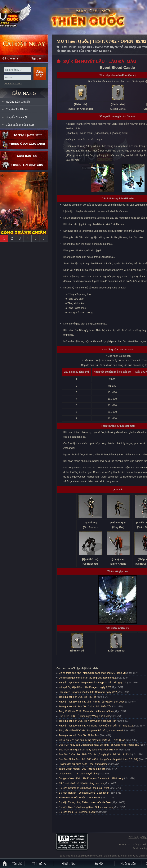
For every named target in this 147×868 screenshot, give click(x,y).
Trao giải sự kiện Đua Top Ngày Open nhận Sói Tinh (87, 721)
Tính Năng (39, 863)
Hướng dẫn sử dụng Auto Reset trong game (83, 764)
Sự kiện (100, 863)
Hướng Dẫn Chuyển (18, 102)
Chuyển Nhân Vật (16, 117)
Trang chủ (58, 47)
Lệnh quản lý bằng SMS (20, 125)
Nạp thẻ (36, 58)
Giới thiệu (134, 837)
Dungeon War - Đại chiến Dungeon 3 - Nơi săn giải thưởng (91, 778)
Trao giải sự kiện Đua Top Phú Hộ (78, 697)
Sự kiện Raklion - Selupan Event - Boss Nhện (84, 793)
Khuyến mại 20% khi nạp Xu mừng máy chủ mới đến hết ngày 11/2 (96, 726)
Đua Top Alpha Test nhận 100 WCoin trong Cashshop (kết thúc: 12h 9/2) (98, 759)
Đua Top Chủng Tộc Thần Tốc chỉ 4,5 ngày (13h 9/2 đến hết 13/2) (95, 754)
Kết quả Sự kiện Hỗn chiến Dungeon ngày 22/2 (85, 687)
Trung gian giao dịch (24, 145)
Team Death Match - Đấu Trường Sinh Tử (82, 769)
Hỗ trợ (24, 135)
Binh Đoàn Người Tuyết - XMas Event (80, 798)
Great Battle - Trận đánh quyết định (78, 774)
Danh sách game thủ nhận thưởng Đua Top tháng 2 (87, 678)
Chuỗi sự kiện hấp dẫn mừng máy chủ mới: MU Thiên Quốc (92, 740)
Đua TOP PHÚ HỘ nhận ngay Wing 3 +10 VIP (84, 716)
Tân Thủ (17, 863)
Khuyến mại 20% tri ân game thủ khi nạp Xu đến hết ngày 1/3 (93, 682)
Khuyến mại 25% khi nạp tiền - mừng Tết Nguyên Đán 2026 (92, 702)
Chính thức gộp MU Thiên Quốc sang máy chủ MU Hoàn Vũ (92, 673)
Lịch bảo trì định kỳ (24, 156)
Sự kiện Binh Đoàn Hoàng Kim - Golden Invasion (86, 807)
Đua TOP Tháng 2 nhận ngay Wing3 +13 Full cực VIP (88, 750)
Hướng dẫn (128, 863)
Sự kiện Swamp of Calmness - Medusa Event (84, 788)
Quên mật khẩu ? (13, 84)
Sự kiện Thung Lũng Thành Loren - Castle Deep (85, 802)
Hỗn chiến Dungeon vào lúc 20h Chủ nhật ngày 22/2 (88, 692)
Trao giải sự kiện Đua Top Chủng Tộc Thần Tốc (85, 706)
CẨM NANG (24, 91)
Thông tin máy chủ (24, 165)
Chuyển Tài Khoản (17, 109)
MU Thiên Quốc (28, 17)
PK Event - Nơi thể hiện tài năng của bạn (81, 783)
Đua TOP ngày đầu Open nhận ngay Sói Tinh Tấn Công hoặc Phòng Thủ (99, 745)
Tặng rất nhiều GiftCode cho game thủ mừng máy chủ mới (91, 730)
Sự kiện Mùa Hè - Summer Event (77, 812)
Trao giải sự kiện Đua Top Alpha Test (79, 735)
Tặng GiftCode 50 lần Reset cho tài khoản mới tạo (86, 711)
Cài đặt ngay (24, 45)
